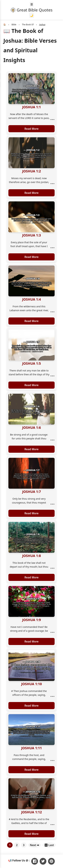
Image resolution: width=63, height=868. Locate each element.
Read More (32, 129)
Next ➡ (34, 845)
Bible (14, 25)
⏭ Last (49, 845)
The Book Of (28, 25)
